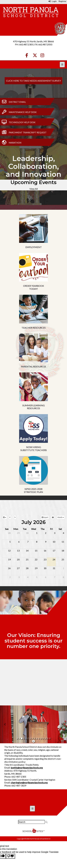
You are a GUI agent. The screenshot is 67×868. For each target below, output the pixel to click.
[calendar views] (61, 517)
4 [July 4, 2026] (63, 533)
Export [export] (45, 517)
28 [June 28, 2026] (9, 533)
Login (53, 1)
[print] (53, 517)
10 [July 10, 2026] (54, 542)
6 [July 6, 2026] (19, 542)
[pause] (33, 741)
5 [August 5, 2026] (37, 577)
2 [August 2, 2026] (10, 577)
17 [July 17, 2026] (54, 551)
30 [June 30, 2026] (27, 533)
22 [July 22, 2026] (36, 559)
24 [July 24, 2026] (54, 559)
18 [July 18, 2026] (63, 551)
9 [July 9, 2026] (46, 542)
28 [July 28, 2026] (27, 568)
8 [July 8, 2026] (37, 542)
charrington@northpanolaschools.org (29, 782)
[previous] (10, 517)
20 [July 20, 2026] (18, 559)
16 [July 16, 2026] (45, 551)
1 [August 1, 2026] (63, 568)
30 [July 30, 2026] (45, 568)
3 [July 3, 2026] (55, 533)
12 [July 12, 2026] (9, 551)
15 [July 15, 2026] (36, 551)
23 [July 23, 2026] (45, 559)
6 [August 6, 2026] (46, 577)
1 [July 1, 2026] (37, 533)
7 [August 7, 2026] (55, 577)
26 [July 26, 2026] (9, 568)
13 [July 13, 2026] (18, 551)
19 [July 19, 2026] (9, 559)
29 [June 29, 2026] (18, 533)
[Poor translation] (10, 856)
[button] (5, 724)
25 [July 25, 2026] (63, 559)
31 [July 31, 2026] (54, 568)
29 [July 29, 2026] (36, 568)
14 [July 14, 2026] (27, 551)
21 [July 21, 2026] (27, 559)
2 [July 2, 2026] (46, 533)
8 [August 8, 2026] (63, 577)
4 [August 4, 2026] (28, 577)
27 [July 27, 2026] (18, 568)
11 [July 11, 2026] (63, 542)
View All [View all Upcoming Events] (34, 189)
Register (62, 1)
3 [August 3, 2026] (19, 577)
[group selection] (5, 517)
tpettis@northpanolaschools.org (27, 768)
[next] (15, 517)
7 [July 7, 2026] (28, 542)
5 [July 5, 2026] (10, 542)
